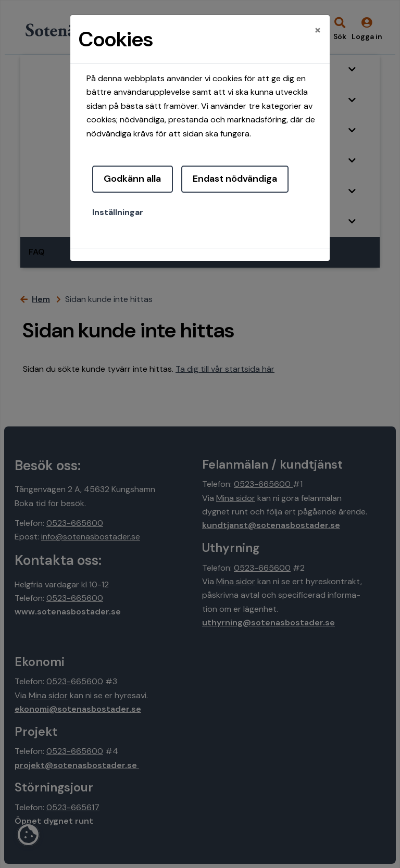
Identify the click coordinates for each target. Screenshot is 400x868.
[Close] (318, 30)
